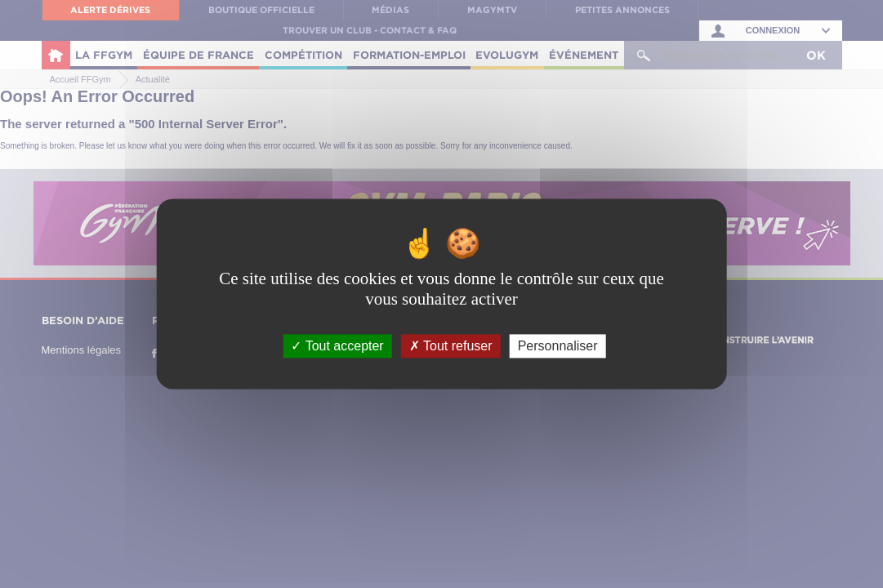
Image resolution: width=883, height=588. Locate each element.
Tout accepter (337, 346)
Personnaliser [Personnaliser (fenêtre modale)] (558, 346)
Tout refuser (451, 346)
